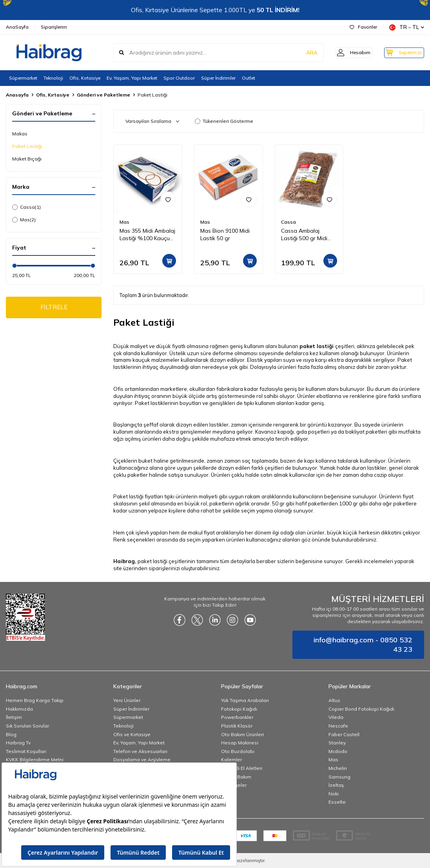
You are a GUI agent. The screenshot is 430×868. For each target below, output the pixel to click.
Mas (24, 220)
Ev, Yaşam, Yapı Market (132, 78)
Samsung (339, 777)
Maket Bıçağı (27, 159)
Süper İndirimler (218, 78)
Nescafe (338, 726)
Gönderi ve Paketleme (103, 95)
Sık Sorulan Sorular (27, 726)
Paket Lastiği (27, 146)
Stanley (337, 743)
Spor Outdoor (179, 78)
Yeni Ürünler (127, 700)
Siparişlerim (54, 27)
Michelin (338, 768)
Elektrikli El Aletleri (242, 768)
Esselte (337, 802)
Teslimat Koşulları (26, 751)
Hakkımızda (19, 709)
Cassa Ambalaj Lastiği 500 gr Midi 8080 (304, 235)
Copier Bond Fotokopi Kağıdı (361, 709)
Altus (334, 700)
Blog (11, 734)
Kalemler (231, 759)
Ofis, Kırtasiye (85, 78)
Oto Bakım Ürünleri (242, 734)
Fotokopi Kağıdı (239, 709)
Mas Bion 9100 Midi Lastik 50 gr (225, 234)
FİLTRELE (54, 308)
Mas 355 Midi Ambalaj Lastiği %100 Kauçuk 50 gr (147, 235)
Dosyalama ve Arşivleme (142, 759)
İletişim (14, 717)
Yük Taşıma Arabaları (245, 700)
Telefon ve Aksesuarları (140, 751)
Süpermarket (23, 78)
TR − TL (407, 27)
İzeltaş (336, 785)
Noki (334, 794)
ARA (302, 53)
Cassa (26, 207)
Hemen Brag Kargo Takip (35, 700)
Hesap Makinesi (240, 743)
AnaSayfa (17, 27)
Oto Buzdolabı (238, 751)
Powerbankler (237, 717)
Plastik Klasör (237, 726)
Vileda (336, 717)
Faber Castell (344, 734)
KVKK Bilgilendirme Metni (35, 759)
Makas (20, 134)
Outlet (249, 78)
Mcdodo (338, 751)
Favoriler (363, 27)
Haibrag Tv (18, 743)
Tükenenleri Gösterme (224, 121)
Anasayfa (17, 95)
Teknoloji (53, 78)
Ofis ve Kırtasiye (132, 734)
